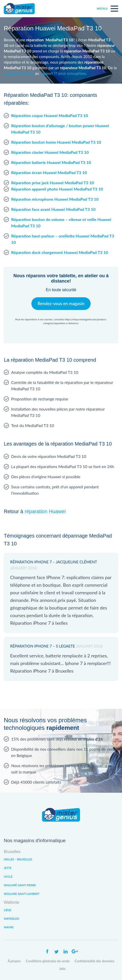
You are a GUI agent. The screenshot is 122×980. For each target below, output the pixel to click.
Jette (8, 868)
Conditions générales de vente (48, 961)
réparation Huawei (45, 511)
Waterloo (12, 919)
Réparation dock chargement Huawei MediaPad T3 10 (60, 252)
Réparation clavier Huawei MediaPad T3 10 (50, 152)
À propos (14, 961)
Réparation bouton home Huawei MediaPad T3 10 (56, 142)
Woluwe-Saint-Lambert (22, 894)
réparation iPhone (19, 73)
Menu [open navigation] (108, 9)
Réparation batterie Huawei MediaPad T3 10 (51, 162)
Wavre (9, 927)
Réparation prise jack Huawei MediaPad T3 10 (53, 183)
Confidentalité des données (95, 961)
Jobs (62, 969)
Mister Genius (23, 9)
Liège (7, 910)
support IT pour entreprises (63, 73)
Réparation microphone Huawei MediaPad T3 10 (55, 199)
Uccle (8, 876)
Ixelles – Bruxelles (18, 859)
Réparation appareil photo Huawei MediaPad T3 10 (57, 189)
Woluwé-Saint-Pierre (20, 885)
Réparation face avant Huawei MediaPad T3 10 (53, 209)
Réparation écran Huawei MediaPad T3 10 (49, 172)
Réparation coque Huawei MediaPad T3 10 (50, 115)
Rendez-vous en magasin (61, 303)
